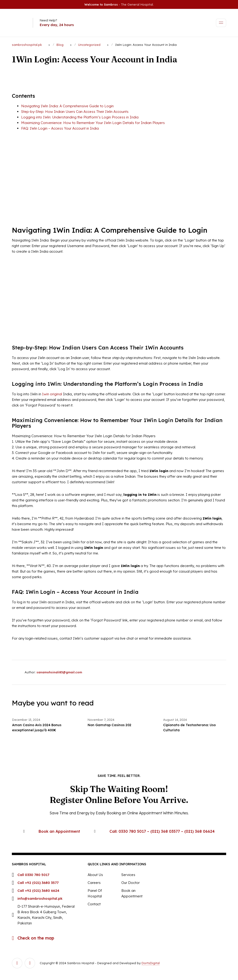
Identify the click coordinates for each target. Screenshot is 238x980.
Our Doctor (131, 883)
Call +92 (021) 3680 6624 (38, 891)
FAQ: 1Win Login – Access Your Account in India (60, 128)
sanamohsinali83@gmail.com (59, 672)
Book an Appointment (59, 831)
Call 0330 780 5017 (33, 875)
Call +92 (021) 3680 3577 (38, 883)
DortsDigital (151, 963)
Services (128, 875)
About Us (95, 875)
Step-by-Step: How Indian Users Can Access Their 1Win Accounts (75, 112)
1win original (52, 394)
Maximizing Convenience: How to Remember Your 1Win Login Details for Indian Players (93, 123)
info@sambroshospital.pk (40, 898)
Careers (94, 883)
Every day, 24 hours (57, 25)
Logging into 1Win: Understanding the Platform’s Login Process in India (80, 117)
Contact (94, 904)
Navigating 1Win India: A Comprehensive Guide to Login (67, 106)
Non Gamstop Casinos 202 (109, 725)
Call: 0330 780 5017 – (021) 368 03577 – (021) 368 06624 (162, 831)
